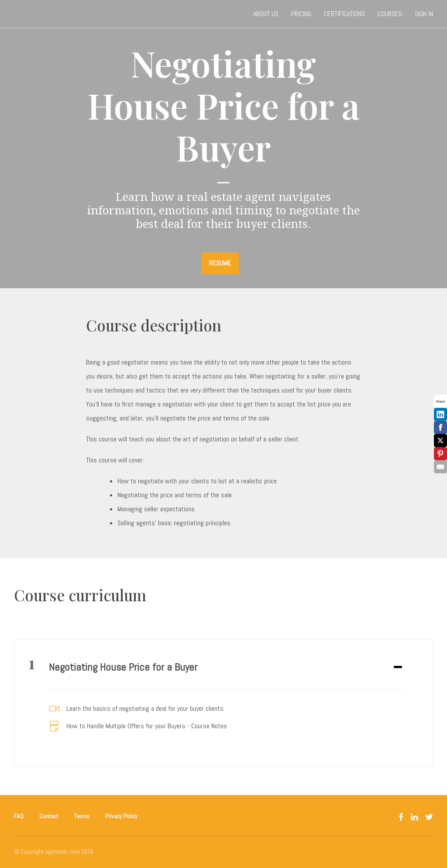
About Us (266, 14)
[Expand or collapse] (398, 668)
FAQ (19, 816)
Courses (390, 14)
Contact (49, 816)
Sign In (424, 14)
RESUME (220, 263)
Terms (82, 816)
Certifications (344, 14)
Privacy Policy (121, 816)
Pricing (301, 14)
